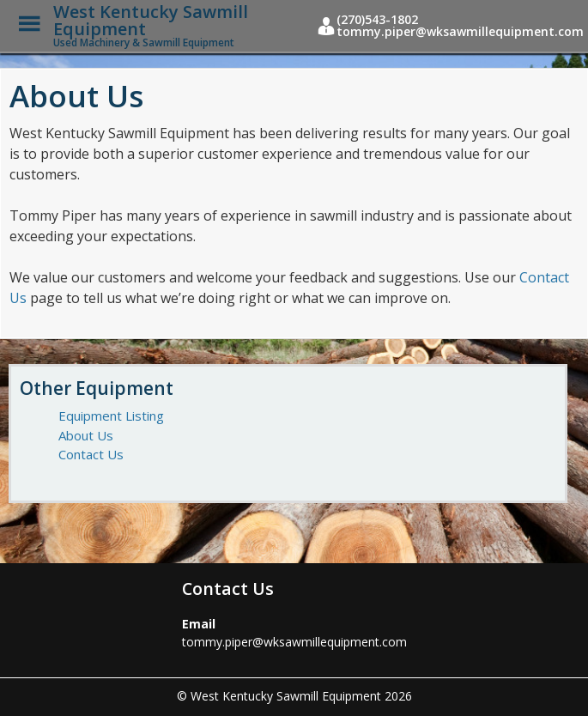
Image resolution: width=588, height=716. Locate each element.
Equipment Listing (111, 416)
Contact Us (91, 454)
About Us (86, 435)
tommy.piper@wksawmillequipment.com (294, 642)
